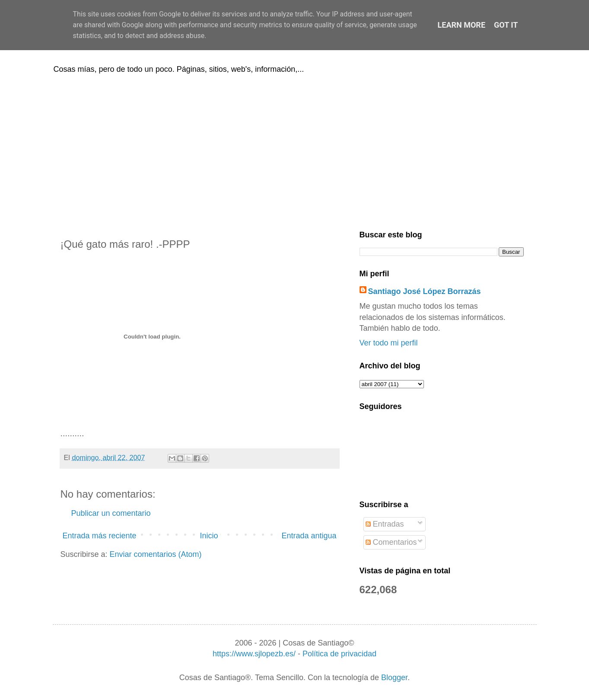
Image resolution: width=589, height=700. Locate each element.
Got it (506, 25)
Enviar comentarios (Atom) (156, 554)
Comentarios (391, 542)
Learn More (462, 25)
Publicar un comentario (111, 513)
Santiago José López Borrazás (425, 291)
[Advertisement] (295, 150)
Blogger (394, 678)
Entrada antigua (309, 536)
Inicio (209, 536)
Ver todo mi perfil (389, 343)
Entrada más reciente (100, 536)
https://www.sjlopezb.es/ (254, 654)
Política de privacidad (339, 654)
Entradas (385, 524)
